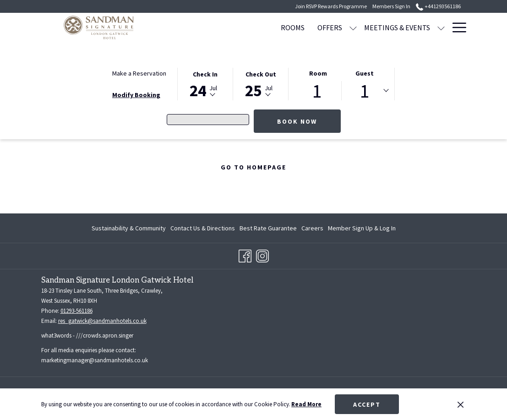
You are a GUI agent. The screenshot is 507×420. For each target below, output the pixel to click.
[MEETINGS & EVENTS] (349, 27)
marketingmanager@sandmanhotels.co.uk (95, 360)
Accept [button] (367, 404)
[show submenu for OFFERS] (305, 27)
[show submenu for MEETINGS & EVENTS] (393, 27)
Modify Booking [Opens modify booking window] (136, 95)
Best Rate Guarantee (268, 228)
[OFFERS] (282, 27)
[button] (205, 83)
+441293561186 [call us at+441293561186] (438, 6)
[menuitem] (130, 228)
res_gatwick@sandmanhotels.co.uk (102, 321)
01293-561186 (76, 311)
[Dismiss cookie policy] (461, 404)
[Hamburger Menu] (456, 27)
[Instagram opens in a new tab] (262, 255)
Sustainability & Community (129, 228)
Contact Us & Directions (203, 228)
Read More (306, 404)
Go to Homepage (253, 167)
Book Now (297, 121)
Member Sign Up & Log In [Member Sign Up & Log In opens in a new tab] (362, 229)
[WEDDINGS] (422, 27)
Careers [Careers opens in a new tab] (312, 229)
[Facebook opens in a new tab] (245, 255)
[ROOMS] (245, 27)
